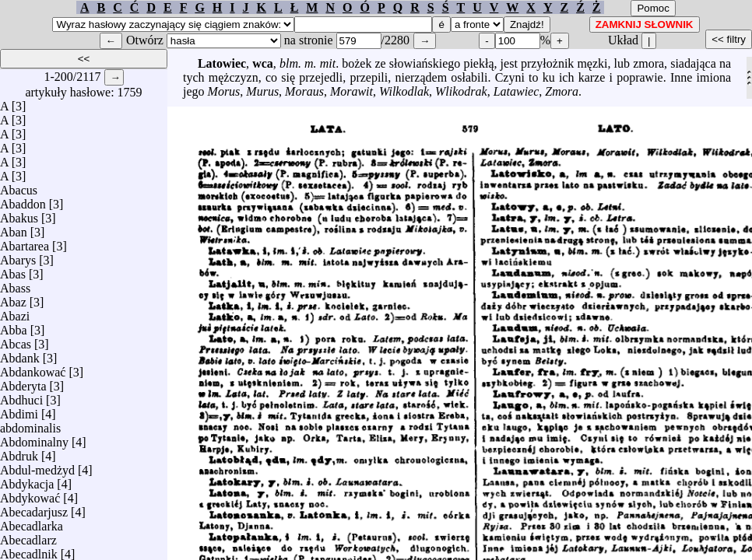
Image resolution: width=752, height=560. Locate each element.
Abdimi (19, 410)
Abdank (20, 354)
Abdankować (33, 368)
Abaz (13, 298)
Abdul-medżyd (37, 466)
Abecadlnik (29, 550)
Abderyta (23, 382)
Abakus (19, 214)
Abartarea (25, 242)
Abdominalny (34, 438)
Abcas (16, 340)
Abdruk (19, 452)
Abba (14, 326)
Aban (14, 228)
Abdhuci (21, 396)
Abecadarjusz (34, 508)
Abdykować (30, 494)
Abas (13, 270)
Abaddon (23, 200)
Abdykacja (27, 480)
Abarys (18, 256)
